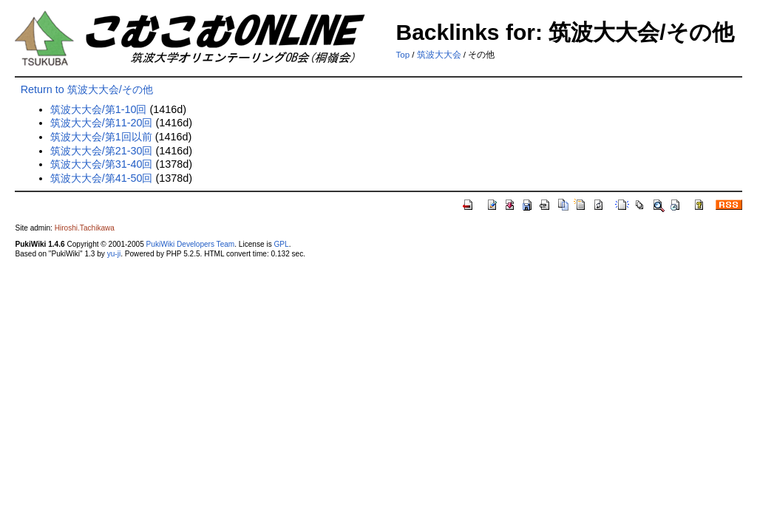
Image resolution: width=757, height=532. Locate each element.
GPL (281, 244)
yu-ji (114, 254)
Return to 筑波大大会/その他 (87, 89)
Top (403, 55)
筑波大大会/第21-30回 (102, 151)
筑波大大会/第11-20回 (102, 123)
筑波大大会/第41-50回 (102, 178)
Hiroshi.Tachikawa (85, 228)
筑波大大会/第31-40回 (102, 164)
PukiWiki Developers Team (191, 244)
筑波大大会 (439, 55)
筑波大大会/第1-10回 (99, 109)
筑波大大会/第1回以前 (101, 137)
